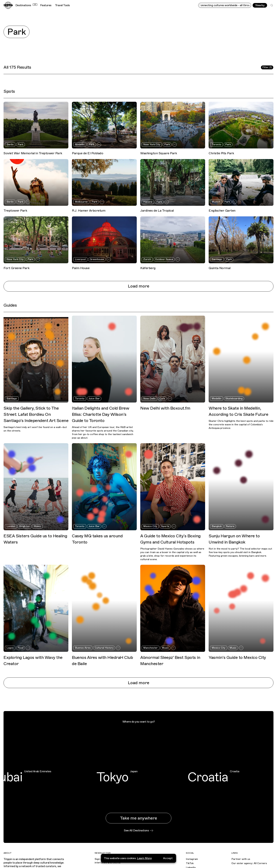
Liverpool (80, 259)
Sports (165, 526)
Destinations (26, 5)
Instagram (192, 859)
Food (20, 648)
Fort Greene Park (16, 268)
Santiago (217, 259)
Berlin (10, 144)
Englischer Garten (222, 211)
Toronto (216, 144)
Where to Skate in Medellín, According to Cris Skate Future (238, 411)
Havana (148, 202)
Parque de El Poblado (88, 153)
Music (165, 648)
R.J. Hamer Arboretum (89, 211)
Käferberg (148, 268)
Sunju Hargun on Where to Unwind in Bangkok (234, 539)
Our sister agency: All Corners (249, 863)
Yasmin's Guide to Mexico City (237, 657)
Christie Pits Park (221, 153)
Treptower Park (15, 211)
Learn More (144, 858)
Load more (139, 286)
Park (20, 144)
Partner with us (241, 859)
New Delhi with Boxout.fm (165, 408)
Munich (216, 202)
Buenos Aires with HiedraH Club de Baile (102, 661)
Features (46, 5)
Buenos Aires (83, 648)
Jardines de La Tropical (157, 211)
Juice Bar (94, 399)
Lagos (10, 648)
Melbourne (81, 202)
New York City (152, 144)
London (11, 526)
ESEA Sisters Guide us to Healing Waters (35, 539)
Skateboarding (234, 399)
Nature (230, 526)
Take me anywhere (138, 818)
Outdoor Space (164, 259)
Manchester (151, 648)
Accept (168, 858)
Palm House (81, 268)
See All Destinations (138, 830)
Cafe (162, 399)
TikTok (190, 863)
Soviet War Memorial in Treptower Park (33, 153)
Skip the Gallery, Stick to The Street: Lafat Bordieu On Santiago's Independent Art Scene (36, 414)
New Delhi (149, 399)
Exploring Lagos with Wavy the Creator (33, 661)
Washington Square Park (159, 153)
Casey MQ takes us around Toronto (97, 539)
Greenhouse (97, 259)
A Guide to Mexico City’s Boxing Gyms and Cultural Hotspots (170, 539)
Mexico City (150, 526)
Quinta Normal (220, 268)
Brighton (24, 526)
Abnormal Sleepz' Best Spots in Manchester (170, 661)
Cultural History (104, 648)
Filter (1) (267, 67)
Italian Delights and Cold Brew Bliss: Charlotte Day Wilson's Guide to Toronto (101, 414)
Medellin (80, 144)
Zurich (147, 259)
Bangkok (217, 526)
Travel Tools (62, 5)
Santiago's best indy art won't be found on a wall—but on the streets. (35, 429)
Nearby (260, 5)
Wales (37, 526)
